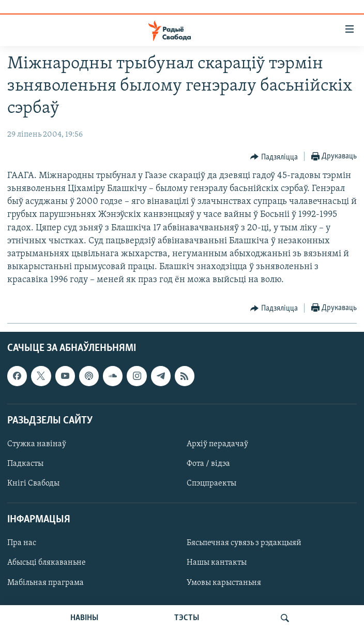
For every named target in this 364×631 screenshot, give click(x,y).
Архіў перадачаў (217, 444)
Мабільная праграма (45, 582)
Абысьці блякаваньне (47, 563)
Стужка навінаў (37, 444)
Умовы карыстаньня (224, 582)
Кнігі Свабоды (33, 483)
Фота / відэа (208, 464)
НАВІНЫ (84, 618)
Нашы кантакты (217, 563)
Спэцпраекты (211, 483)
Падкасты (25, 464)
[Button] (274, 157)
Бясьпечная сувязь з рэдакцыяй (244, 543)
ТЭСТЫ (187, 618)
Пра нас (22, 543)
